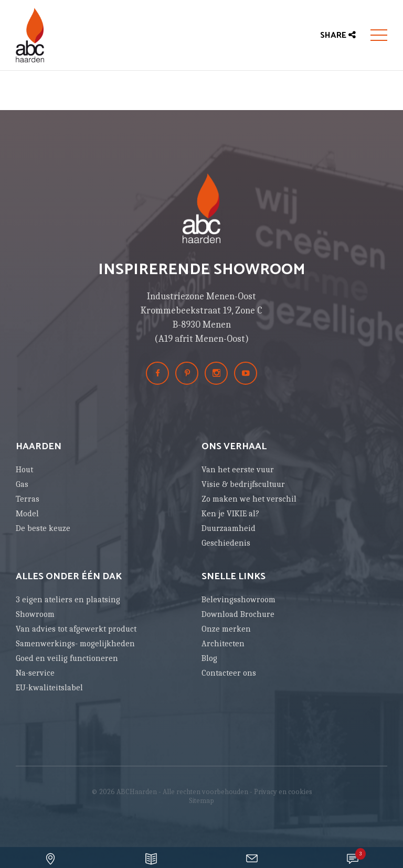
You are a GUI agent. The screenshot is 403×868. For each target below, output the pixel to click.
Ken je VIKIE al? (230, 514)
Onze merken (226, 629)
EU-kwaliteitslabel (49, 688)
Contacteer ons (229, 673)
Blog (209, 658)
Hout (24, 470)
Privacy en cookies (283, 792)
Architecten (223, 644)
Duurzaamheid (229, 528)
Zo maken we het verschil (249, 499)
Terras (28, 499)
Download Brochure (238, 614)
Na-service (35, 673)
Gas (22, 484)
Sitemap (201, 801)
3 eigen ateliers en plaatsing (68, 600)
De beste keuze (43, 528)
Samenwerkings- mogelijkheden (75, 644)
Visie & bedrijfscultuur (243, 484)
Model (27, 514)
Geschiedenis (226, 543)
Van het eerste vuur (238, 470)
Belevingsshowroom (238, 600)
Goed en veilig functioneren (67, 658)
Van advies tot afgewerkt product (76, 629)
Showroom (35, 614)
